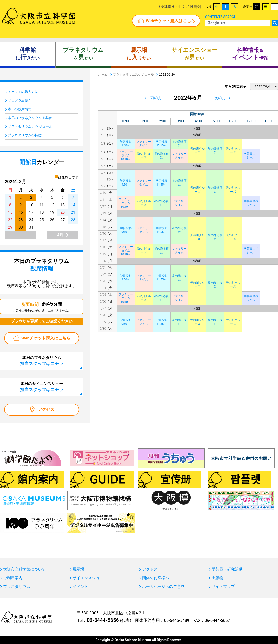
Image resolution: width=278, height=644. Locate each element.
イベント (80, 587)
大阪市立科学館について (24, 569)
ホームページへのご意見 (163, 587)
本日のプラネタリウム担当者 (30, 118)
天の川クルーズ (197, 151)
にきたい (28, 54)
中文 (182, 7)
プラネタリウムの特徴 (25, 135)
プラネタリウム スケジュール (30, 126)
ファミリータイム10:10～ (126, 156)
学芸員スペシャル (251, 156)
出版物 (217, 578)
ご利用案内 (13, 578)
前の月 (156, 98)
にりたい (139, 54)
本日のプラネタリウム (42, 361)
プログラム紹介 (20, 100)
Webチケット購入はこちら (170, 21)
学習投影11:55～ (161, 144)
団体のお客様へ (156, 578)
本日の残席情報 (20, 109)
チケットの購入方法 (23, 92)
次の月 (220, 98)
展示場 (78, 569)
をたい (83, 54)
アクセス (46, 409)
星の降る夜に (179, 144)
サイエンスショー (88, 578)
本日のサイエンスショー (42, 387)
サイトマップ (223, 587)
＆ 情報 (250, 54)
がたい (194, 54)
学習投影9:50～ (126, 144)
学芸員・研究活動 (227, 569)
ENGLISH (166, 7)
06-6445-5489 (177, 620)
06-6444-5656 (103, 620)
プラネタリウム (17, 587)
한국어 (195, 7)
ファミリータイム (144, 144)
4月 (60, 235)
